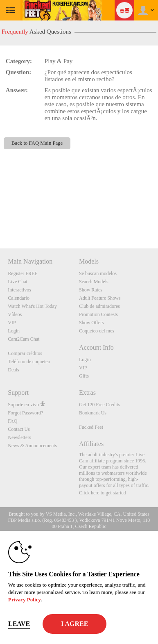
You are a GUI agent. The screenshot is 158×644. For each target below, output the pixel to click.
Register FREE (23, 273)
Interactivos (19, 290)
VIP (12, 323)
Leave (19, 624)
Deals (13, 370)
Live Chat (18, 282)
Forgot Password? (25, 413)
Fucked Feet (91, 427)
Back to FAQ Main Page (37, 143)
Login (14, 331)
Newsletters (19, 437)
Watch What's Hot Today (32, 306)
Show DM (0, 218)
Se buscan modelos (98, 273)
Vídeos (15, 314)
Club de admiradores (99, 306)
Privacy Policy (25, 600)
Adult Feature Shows (100, 298)
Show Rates (91, 290)
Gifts (84, 376)
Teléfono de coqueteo (29, 362)
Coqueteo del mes (97, 331)
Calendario (19, 298)
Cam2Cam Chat (24, 339)
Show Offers (91, 323)
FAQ (12, 421)
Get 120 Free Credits (99, 405)
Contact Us (19, 429)
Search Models (94, 282)
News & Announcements (32, 446)
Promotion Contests (98, 314)
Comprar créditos (25, 353)
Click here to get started (103, 493)
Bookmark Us (93, 413)
